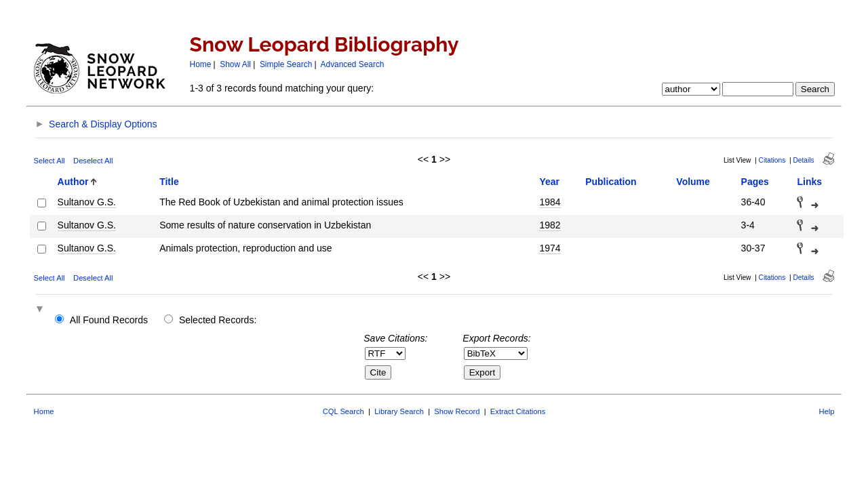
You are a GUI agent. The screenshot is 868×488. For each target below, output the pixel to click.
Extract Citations (518, 411)
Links (809, 182)
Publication (611, 182)
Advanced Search (353, 64)
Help (826, 411)
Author (73, 182)
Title (169, 182)
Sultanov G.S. (87, 202)
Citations (772, 160)
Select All (50, 161)
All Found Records (109, 320)
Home (201, 64)
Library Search (399, 411)
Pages (755, 182)
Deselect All (93, 161)
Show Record (457, 411)
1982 (550, 225)
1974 (550, 248)
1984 (550, 202)
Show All (235, 64)
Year (549, 182)
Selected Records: (218, 320)
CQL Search (343, 411)
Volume (693, 182)
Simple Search (286, 64)
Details (803, 160)
